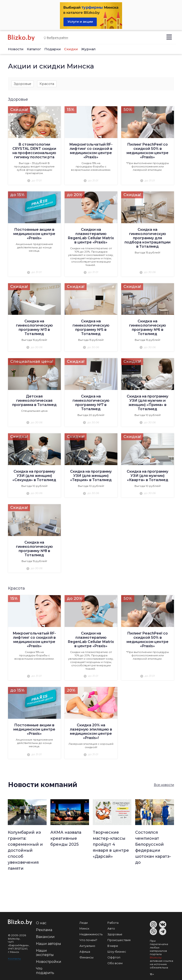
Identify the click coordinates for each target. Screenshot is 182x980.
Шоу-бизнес (117, 951)
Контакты (14, 958)
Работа (113, 922)
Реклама (44, 930)
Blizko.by (156, 957)
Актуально (87, 946)
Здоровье (23, 84)
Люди (84, 922)
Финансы (86, 957)
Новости (16, 49)
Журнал (88, 49)
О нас (41, 923)
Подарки (53, 49)
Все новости (164, 785)
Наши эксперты (45, 952)
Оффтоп (114, 957)
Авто (111, 928)
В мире (113, 946)
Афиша (85, 951)
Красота (47, 84)
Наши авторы (48, 943)
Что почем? (88, 940)
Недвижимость (91, 934)
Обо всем (115, 963)
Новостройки (49, 961)
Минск (84, 928)
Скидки (71, 49)
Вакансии (45, 937)
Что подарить (45, 970)
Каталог (34, 49)
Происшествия (119, 940)
